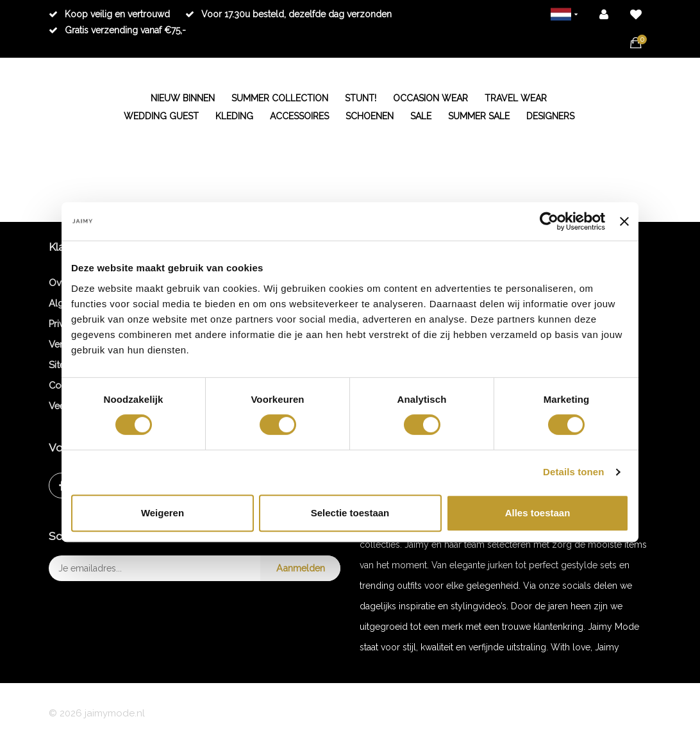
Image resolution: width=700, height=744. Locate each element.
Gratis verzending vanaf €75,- (117, 30)
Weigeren (162, 513)
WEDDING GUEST (161, 116)
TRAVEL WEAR (516, 98)
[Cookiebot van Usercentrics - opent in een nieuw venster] (549, 221)
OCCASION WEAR (430, 98)
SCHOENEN (370, 116)
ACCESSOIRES (299, 116)
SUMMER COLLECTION (280, 98)
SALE (421, 116)
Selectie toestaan (350, 513)
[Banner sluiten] (624, 221)
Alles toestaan (538, 513)
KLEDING (234, 116)
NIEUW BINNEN (183, 98)
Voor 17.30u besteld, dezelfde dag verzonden (288, 14)
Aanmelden (301, 568)
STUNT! (361, 98)
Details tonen (573, 472)
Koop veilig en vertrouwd (109, 14)
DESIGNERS (550, 116)
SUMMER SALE (479, 116)
